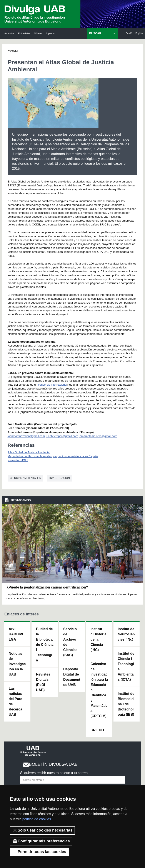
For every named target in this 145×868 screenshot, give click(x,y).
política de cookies (37, 819)
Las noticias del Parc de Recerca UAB (15, 701)
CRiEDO (97, 730)
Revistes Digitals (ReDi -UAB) (43, 682)
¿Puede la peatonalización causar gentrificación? (47, 587)
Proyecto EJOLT (18, 460)
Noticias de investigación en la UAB (17, 664)
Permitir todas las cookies (39, 852)
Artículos (9, 33)
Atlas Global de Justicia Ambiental (29, 452)
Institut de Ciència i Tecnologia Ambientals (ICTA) (126, 667)
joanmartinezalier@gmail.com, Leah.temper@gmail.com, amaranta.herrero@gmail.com (62, 436)
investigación (60, 478)
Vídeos (38, 33)
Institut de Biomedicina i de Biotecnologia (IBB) (126, 704)
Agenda (50, 33)
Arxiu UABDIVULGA (17, 634)
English (139, 33)
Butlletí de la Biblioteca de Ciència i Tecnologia (45, 645)
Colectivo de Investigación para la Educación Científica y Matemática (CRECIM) (99, 690)
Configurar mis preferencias (41, 841)
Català (129, 33)
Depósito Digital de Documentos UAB (72, 677)
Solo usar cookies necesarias (42, 830)
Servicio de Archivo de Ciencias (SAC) (70, 642)
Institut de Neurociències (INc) (126, 634)
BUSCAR (95, 33)
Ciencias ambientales (25, 478)
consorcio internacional (52, 385)
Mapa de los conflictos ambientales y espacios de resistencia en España (53, 456)
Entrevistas (24, 33)
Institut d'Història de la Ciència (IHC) (98, 639)
